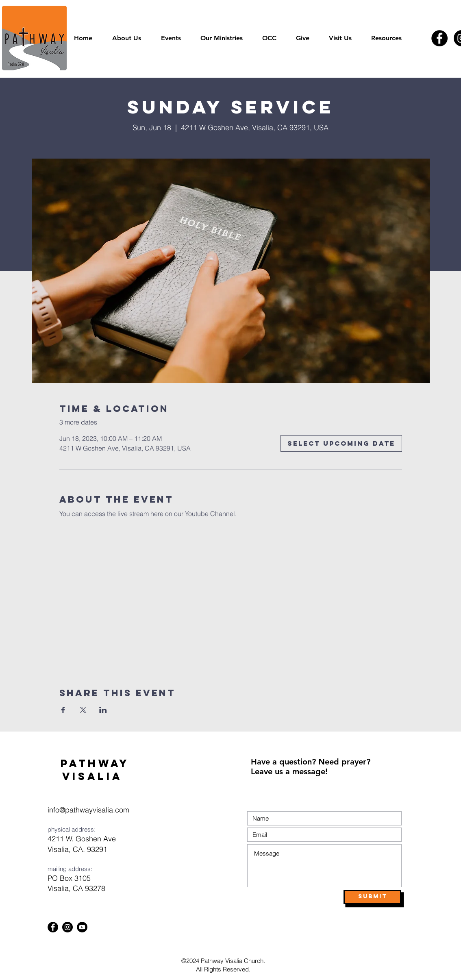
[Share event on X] (83, 710)
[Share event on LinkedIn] (103, 710)
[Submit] (372, 897)
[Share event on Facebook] (63, 710)
